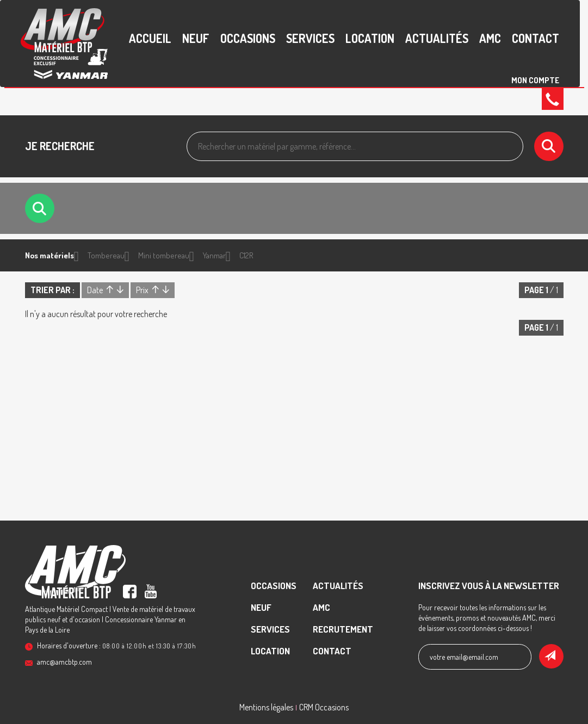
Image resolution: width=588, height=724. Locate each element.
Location (370, 38)
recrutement (343, 629)
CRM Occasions (324, 707)
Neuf (196, 38)
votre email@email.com (464, 657)
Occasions (248, 38)
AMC (490, 38)
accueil (150, 38)
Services (310, 38)
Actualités (437, 38)
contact (536, 38)
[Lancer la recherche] (549, 146)
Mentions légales (266, 707)
